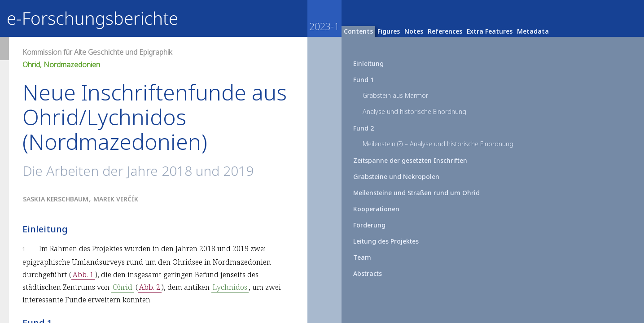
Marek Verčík (116, 199)
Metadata (533, 31)
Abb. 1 (83, 275)
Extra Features (490, 31)
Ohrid (123, 287)
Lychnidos (230, 287)
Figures (389, 31)
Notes (414, 31)
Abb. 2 (150, 287)
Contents (358, 31)
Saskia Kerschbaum (56, 199)
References (445, 31)
